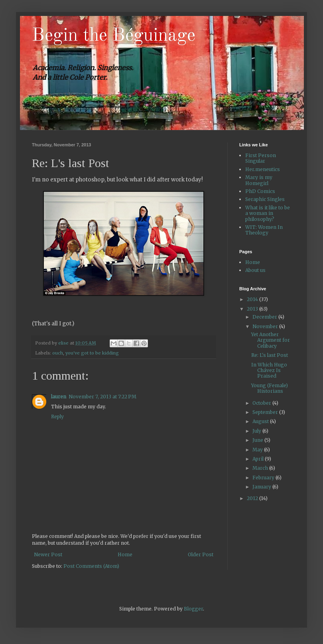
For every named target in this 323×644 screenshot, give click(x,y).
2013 (253, 309)
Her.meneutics (263, 169)
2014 (253, 299)
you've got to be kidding (92, 353)
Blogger (193, 609)
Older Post (201, 554)
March (261, 468)
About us (255, 270)
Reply (57, 417)
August (261, 421)
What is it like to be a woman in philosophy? (268, 213)
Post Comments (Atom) (91, 566)
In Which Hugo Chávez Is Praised (269, 370)
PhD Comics (260, 191)
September (266, 412)
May (258, 450)
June (258, 440)
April (259, 459)
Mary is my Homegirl (259, 180)
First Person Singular (261, 158)
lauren (59, 397)
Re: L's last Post (270, 355)
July (257, 431)
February (264, 478)
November (266, 326)
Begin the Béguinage (114, 36)
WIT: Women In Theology (264, 230)
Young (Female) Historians (270, 388)
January (262, 487)
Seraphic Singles (265, 199)
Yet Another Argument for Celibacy (271, 340)
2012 (253, 498)
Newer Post (48, 554)
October (262, 403)
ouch (58, 353)
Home (125, 554)
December (265, 317)
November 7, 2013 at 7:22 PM (102, 397)
